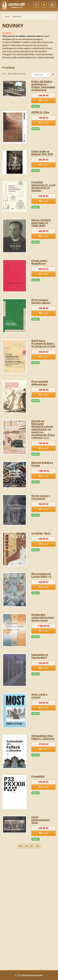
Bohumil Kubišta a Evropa (42, 464)
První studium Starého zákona (41, 301)
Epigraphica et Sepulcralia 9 (40, 656)
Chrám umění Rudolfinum (39, 262)
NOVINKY (17, 17)
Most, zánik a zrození (39, 696)
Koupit (44, 100)
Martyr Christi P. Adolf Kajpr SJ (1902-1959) (41, 223)
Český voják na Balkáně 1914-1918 (42, 153)
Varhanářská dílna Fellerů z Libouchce (43, 737)
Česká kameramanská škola (40, 820)
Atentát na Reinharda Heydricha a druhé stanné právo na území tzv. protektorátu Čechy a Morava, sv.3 (43, 429)
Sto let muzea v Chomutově (41, 497)
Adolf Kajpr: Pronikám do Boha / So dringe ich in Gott (43, 343)
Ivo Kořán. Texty (41, 533)
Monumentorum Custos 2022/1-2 (41, 575)
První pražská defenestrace (40, 383)
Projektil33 (38, 776)
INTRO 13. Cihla (40, 112)
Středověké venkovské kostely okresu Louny (43, 617)
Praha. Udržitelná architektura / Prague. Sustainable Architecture (43, 86)
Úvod (7, 17)
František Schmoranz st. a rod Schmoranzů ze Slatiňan (43, 186)
